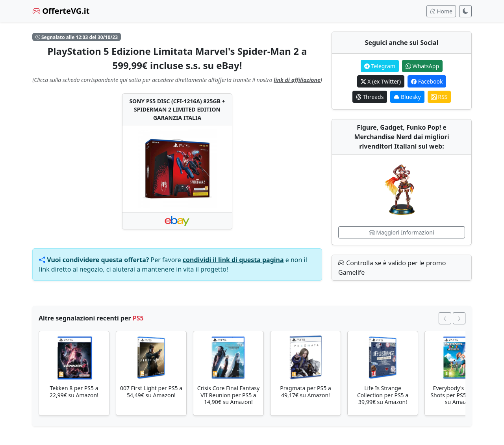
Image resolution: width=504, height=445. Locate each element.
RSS (439, 97)
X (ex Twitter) (381, 81)
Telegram (380, 66)
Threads (370, 97)
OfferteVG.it (61, 11)
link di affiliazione (297, 80)
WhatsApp (422, 66)
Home (441, 11)
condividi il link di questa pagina (233, 260)
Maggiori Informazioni (402, 232)
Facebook (427, 81)
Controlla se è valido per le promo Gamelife (392, 268)
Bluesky (407, 97)
